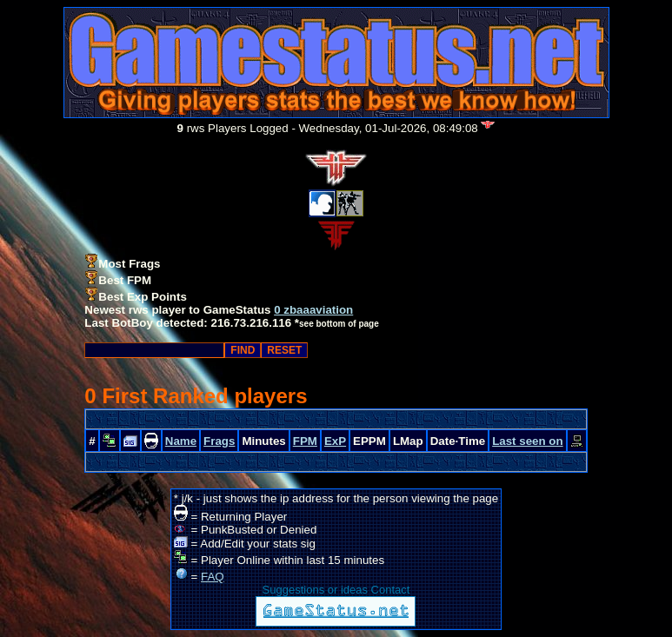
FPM (305, 441)
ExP (335, 441)
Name (181, 441)
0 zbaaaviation (313, 310)
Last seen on (527, 441)
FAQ (213, 577)
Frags (219, 441)
